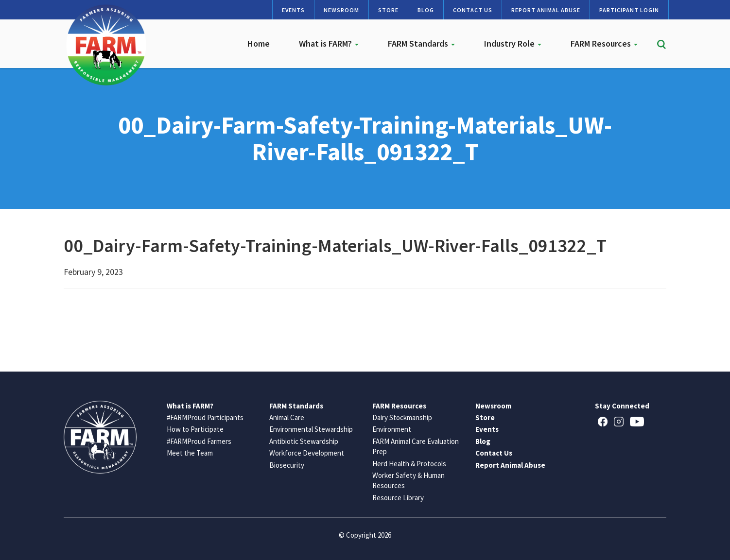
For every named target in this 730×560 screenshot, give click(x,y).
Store (388, 10)
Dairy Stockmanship (402, 417)
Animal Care (287, 417)
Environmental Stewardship (311, 429)
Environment (392, 429)
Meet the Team (190, 453)
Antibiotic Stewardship (304, 441)
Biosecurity (287, 465)
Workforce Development (307, 453)
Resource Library (398, 498)
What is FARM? (329, 43)
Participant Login (629, 10)
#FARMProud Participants (205, 417)
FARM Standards (421, 43)
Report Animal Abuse (546, 10)
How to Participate (195, 429)
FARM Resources (604, 43)
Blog (426, 10)
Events (293, 10)
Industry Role (513, 43)
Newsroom (341, 10)
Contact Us (473, 10)
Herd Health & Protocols (409, 464)
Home (259, 43)
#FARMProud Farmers (199, 441)
